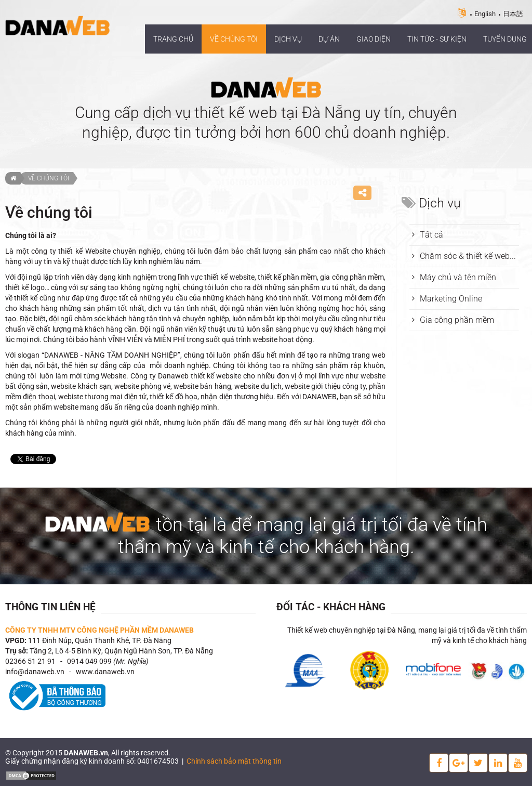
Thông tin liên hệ (50, 607)
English (485, 14)
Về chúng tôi (49, 178)
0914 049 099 (89, 661)
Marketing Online (451, 299)
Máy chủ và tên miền (458, 277)
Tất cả (431, 235)
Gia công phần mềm (457, 320)
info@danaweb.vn (35, 672)
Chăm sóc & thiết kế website (469, 256)
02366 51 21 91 (30, 661)
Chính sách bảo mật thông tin (234, 761)
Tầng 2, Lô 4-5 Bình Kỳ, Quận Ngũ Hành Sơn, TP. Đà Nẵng (121, 651)
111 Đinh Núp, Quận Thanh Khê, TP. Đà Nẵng (100, 640)
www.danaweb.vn (105, 672)
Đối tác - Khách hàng (331, 607)
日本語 (513, 14)
